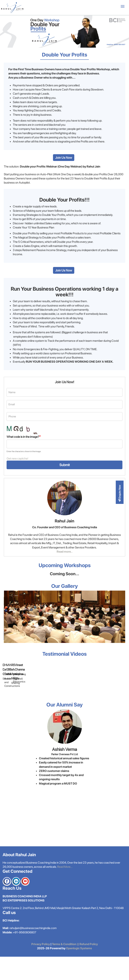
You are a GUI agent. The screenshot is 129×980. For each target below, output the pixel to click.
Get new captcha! (17, 458)
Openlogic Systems (79, 972)
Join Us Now (64, 158)
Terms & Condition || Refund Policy (75, 967)
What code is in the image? (23, 437)
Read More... (65, 890)
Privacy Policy (41, 967)
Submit (65, 465)
